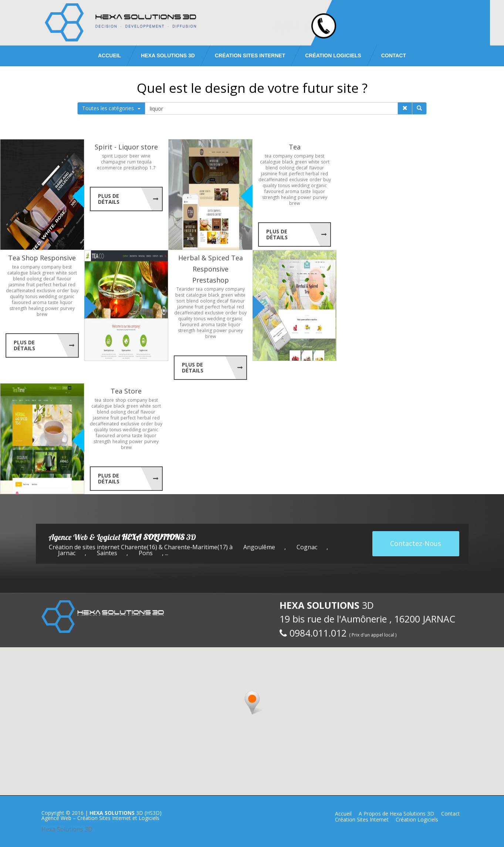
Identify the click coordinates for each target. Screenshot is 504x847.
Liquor (121, 156)
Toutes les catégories (111, 108)
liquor (319, 191)
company (283, 156)
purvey (320, 197)
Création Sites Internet (250, 55)
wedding (300, 185)
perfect (296, 174)
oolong (287, 168)
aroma (292, 191)
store (108, 400)
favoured (274, 191)
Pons (146, 553)
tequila (144, 162)
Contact (394, 55)
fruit (283, 174)
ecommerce (109, 168)
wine (146, 156)
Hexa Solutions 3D (67, 829)
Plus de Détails (109, 199)
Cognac (307, 547)
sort (325, 162)
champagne (113, 162)
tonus (284, 185)
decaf (302, 168)
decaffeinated (273, 180)
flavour (317, 168)
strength (271, 197)
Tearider (185, 289)
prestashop (136, 168)
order (316, 180)
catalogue (270, 162)
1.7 (153, 168)
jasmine (269, 174)
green (301, 162)
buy (327, 180)
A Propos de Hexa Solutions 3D (396, 814)
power (305, 197)
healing (289, 197)
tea (268, 156)
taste (306, 191)
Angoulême (259, 547)
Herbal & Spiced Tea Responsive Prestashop (211, 269)
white (314, 162)
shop (121, 400)
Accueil (109, 55)
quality (270, 185)
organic (319, 185)
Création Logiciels (333, 55)
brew (295, 203)
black (288, 162)
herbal (312, 174)
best (320, 156)
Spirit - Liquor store (126, 147)
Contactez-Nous (416, 543)
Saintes (107, 553)
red (324, 174)
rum (131, 162)
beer (134, 156)
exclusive (299, 180)
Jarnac (67, 553)
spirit (107, 156)
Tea (295, 147)
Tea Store (126, 391)
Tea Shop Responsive (42, 258)
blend (272, 168)
